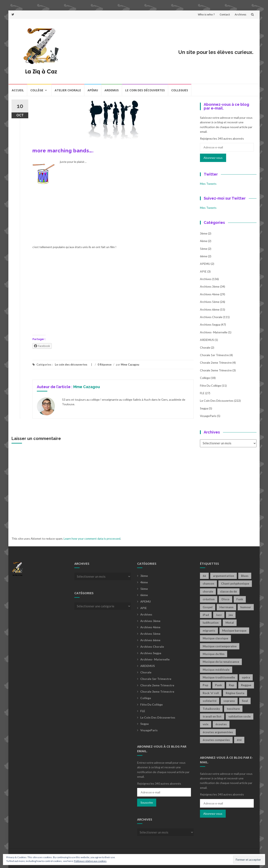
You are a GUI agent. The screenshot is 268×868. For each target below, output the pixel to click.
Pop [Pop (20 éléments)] (205, 685)
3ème (204, 233)
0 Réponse (105, 365)
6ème (204, 256)
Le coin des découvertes (145, 90)
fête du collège (211, 386)
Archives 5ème (210, 302)
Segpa (204, 408)
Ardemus (112, 90)
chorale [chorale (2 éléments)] (208, 591)
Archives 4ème (210, 294)
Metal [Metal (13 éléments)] (230, 623)
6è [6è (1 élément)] (204, 576)
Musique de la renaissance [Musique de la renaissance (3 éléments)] (221, 662)
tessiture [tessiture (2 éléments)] (233, 709)
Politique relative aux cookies (90, 861)
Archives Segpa (210, 324)
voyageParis (208, 416)
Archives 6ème (210, 309)
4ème (204, 241)
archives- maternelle (214, 332)
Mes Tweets (208, 184)
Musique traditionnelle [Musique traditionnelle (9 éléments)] (219, 677)
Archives (240, 14)
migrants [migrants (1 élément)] (209, 630)
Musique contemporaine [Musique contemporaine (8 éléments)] (220, 646)
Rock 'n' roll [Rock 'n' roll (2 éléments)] (211, 693)
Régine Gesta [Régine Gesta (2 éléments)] (235, 693)
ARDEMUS (207, 340)
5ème (204, 249)
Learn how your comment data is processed (92, 539)
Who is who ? (206, 14)
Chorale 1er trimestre (214, 355)
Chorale (205, 347)
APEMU (205, 264)
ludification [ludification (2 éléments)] (211, 623)
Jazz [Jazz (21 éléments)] (219, 615)
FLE (202, 393)
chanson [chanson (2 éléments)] (208, 583)
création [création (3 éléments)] (209, 599)
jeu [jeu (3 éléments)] (231, 615)
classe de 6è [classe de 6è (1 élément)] (228, 591)
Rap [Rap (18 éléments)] (231, 685)
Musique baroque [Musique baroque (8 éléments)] (234, 630)
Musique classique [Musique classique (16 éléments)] (215, 638)
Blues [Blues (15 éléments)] (245, 576)
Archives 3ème (210, 286)
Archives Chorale (211, 317)
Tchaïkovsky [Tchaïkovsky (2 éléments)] (211, 709)
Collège (37, 90)
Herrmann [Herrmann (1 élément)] (226, 607)
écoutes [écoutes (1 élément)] (221, 724)
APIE (203, 271)
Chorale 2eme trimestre (216, 363)
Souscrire (147, 802)
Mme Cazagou (130, 365)
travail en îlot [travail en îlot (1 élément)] (212, 716)
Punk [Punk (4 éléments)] (218, 685)
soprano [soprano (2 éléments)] (229, 701)
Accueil (18, 90)
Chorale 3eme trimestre (216, 370)
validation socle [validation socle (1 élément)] (240, 716)
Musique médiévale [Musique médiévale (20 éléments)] (216, 670)
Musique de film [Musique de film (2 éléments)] (214, 654)
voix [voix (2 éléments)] (206, 724)
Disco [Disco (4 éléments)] (225, 599)
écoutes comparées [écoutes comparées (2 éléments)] (216, 740)
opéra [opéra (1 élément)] (246, 677)
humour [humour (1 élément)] (246, 607)
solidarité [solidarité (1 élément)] (210, 701)
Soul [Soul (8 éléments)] (245, 701)
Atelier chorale (68, 90)
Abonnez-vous (213, 158)
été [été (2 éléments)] (239, 740)
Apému (93, 90)
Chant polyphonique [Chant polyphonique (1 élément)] (235, 583)
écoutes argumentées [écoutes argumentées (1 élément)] (218, 732)
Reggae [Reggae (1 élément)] (246, 685)
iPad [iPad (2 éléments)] (206, 615)
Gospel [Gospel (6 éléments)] (208, 607)
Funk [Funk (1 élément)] (240, 599)
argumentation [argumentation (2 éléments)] (224, 576)
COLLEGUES (180, 90)
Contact (225, 14)
